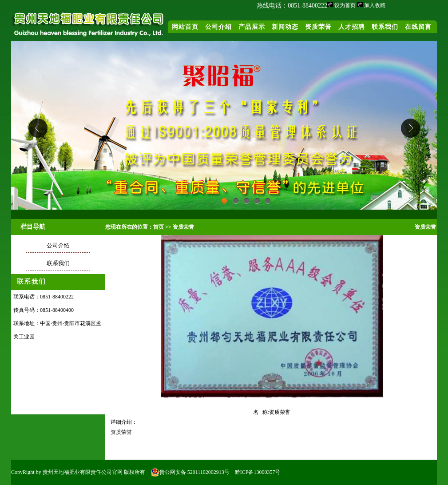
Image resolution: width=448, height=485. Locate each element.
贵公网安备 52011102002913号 (190, 472)
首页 (159, 227)
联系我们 (385, 27)
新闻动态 (285, 27)
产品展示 (252, 27)
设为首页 (345, 5)
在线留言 (418, 27)
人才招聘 (352, 27)
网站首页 (185, 27)
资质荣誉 (318, 27)
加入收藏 (375, 5)
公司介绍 (218, 27)
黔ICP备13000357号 (258, 472)
